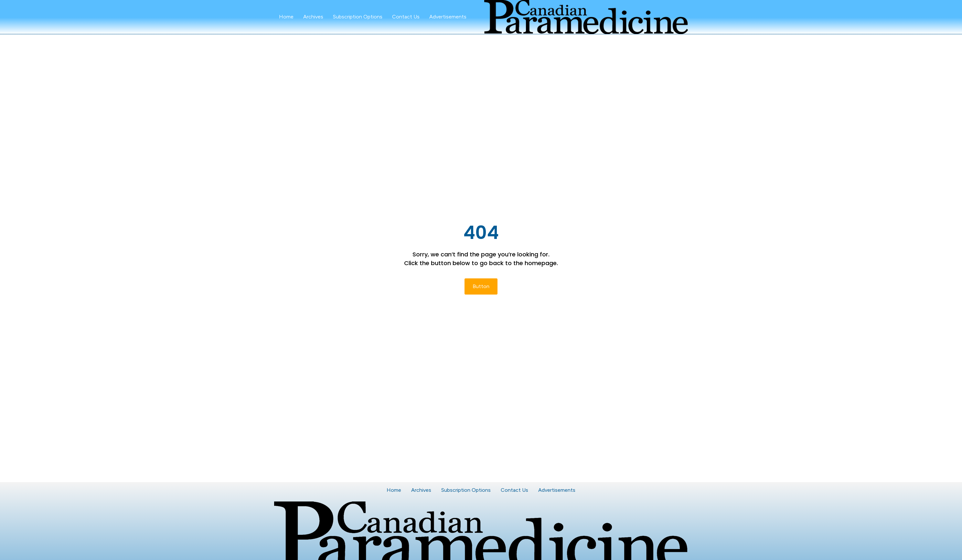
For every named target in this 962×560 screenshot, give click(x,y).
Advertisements (448, 17)
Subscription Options (358, 17)
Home (286, 17)
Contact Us (406, 17)
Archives (313, 17)
